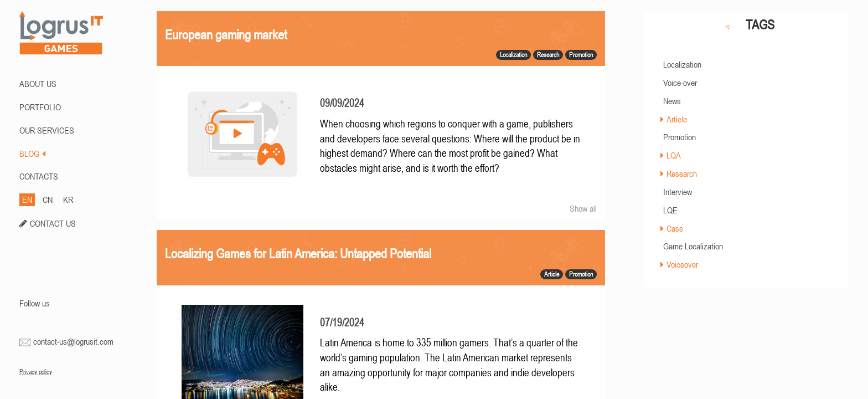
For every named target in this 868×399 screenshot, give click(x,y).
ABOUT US (38, 84)
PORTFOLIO (40, 107)
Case (675, 228)
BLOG (32, 154)
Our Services (47, 130)
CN (48, 199)
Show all (583, 208)
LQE (670, 210)
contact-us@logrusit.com (73, 341)
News (672, 101)
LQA (674, 155)
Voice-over (680, 83)
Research (682, 173)
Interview (678, 192)
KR (68, 199)
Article (677, 119)
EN (27, 199)
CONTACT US (53, 223)
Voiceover (682, 264)
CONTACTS (39, 176)
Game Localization (693, 246)
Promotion (680, 137)
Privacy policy (36, 372)
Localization (682, 64)
